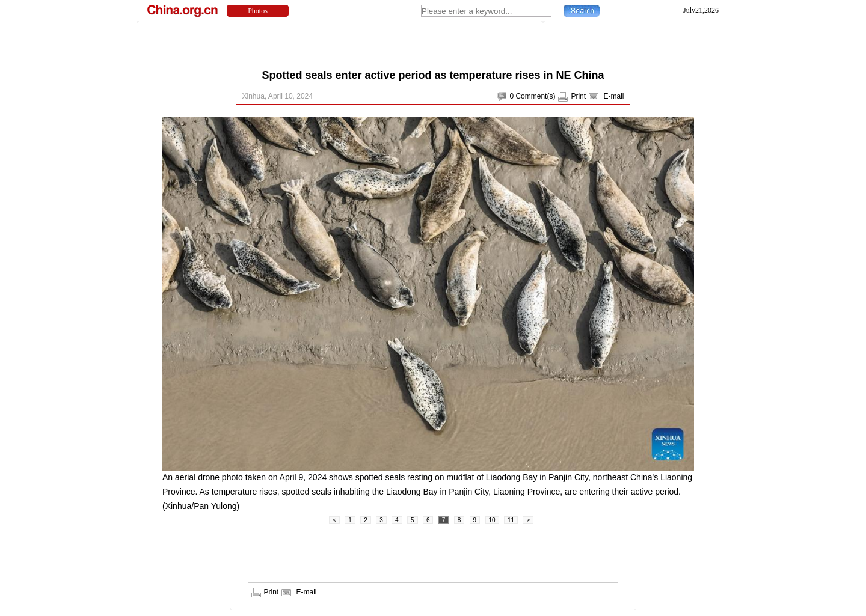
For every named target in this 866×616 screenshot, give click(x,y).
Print (578, 96)
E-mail (613, 96)
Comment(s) (535, 96)
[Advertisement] (433, 42)
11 (511, 520)
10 (492, 520)
